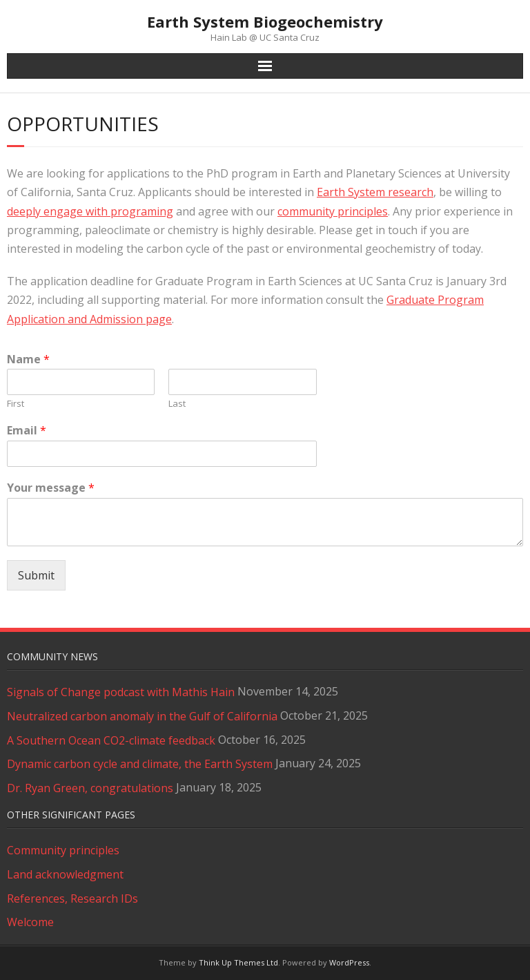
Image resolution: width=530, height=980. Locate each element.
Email (27, 431)
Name (28, 359)
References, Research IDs (72, 899)
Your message (51, 488)
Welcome (30, 922)
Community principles (63, 850)
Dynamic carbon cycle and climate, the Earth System (140, 764)
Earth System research (375, 192)
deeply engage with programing (90, 211)
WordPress (349, 962)
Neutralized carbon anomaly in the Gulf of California (142, 716)
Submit (36, 575)
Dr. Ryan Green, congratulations (90, 788)
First (16, 404)
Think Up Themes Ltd (238, 962)
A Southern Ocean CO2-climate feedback (111, 740)
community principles (333, 211)
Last (177, 404)
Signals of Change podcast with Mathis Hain (121, 692)
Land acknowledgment (65, 874)
